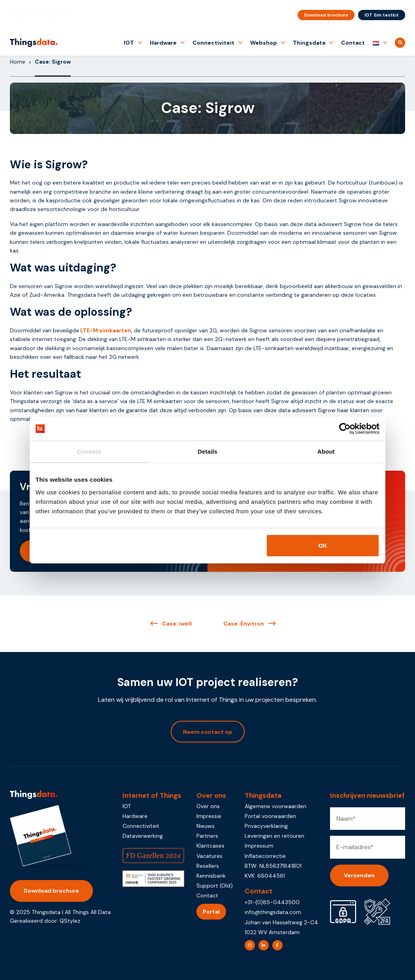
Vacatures (209, 856)
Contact (353, 43)
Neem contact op (208, 732)
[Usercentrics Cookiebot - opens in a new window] (345, 429)
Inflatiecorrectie (265, 856)
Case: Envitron (244, 624)
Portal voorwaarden (270, 816)
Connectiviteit (213, 43)
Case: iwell (177, 624)
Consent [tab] (89, 451)
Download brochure (326, 15)
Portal (211, 912)
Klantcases (210, 846)
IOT (129, 43)
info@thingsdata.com (273, 912)
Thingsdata (309, 43)
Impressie (209, 816)
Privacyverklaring (266, 826)
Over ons (208, 806)
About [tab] (326, 451)
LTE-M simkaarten (106, 330)
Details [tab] (207, 451)
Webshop (264, 43)
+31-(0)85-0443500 (272, 902)
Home (18, 62)
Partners (207, 836)
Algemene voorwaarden (275, 806)
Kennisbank (211, 876)
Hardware (163, 43)
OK (323, 545)
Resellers (208, 866)
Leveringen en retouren (274, 836)
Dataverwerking (143, 836)
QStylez (70, 921)
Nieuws (206, 826)
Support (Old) (215, 886)
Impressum (259, 846)
